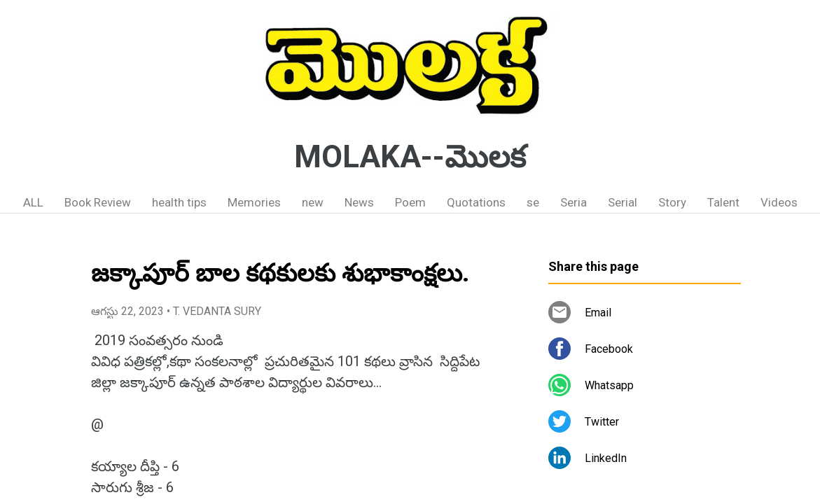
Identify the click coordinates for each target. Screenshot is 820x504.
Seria (574, 202)
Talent (723, 202)
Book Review (98, 202)
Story (672, 202)
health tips (179, 202)
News (359, 202)
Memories (254, 202)
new (313, 202)
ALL (33, 202)
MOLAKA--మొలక (410, 157)
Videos (779, 202)
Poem (410, 202)
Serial (623, 202)
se (533, 202)
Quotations (476, 202)
